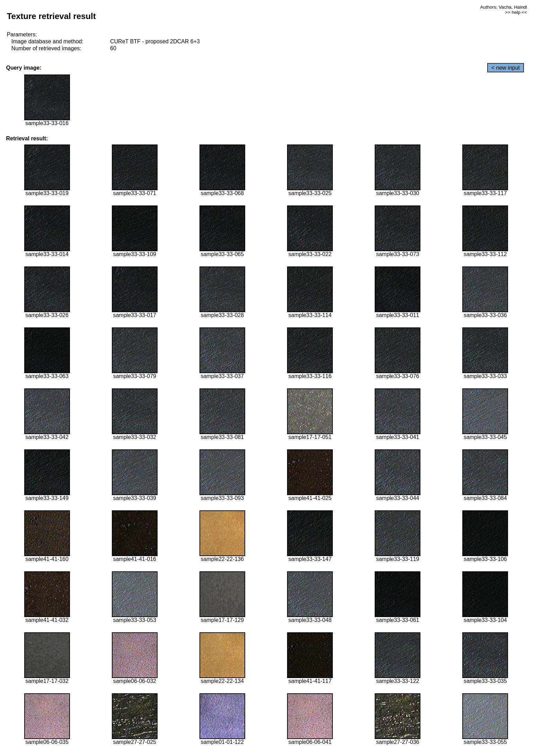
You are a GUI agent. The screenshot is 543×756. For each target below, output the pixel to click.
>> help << (516, 12)
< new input (506, 68)
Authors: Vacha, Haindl (504, 7)
